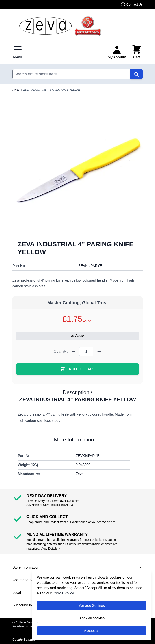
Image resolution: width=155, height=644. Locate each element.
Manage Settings (92, 606)
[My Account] (117, 52)
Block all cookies (92, 618)
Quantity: (61, 351)
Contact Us (131, 4)
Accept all (91, 631)
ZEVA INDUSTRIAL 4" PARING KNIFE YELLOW (52, 90)
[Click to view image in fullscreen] (77, 170)
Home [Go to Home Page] (16, 90)
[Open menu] (18, 52)
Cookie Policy (63, 593)
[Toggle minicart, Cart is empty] (137, 52)
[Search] (137, 74)
